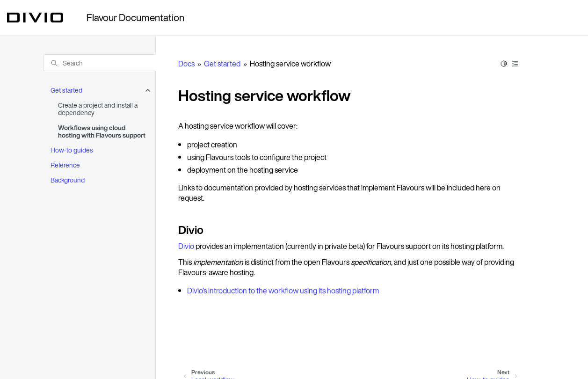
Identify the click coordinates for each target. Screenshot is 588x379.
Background (68, 180)
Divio (186, 246)
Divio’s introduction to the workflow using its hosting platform (283, 291)
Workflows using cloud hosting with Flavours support (102, 131)
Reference (65, 165)
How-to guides (72, 150)
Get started (66, 90)
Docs (186, 64)
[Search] (100, 63)
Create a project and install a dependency (98, 109)
